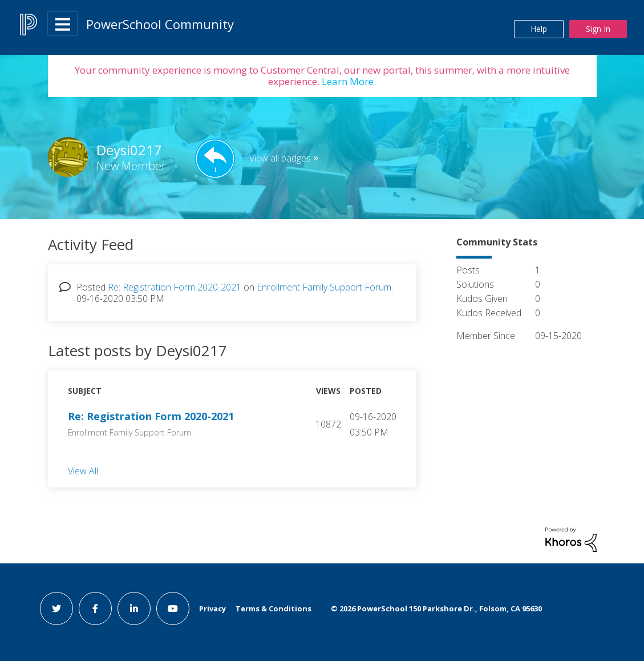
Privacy (212, 608)
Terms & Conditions (274, 608)
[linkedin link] (134, 608)
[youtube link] (173, 608)
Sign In (598, 29)
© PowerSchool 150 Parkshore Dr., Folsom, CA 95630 (436, 608)
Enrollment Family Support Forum (324, 287)
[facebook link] (95, 608)
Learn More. (348, 81)
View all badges (280, 158)
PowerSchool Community (160, 24)
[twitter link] (56, 608)
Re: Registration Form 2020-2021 (175, 287)
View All (83, 470)
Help (539, 29)
